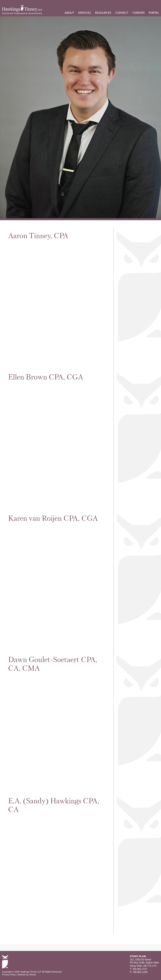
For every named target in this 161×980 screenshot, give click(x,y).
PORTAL (154, 13)
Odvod (32, 975)
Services (85, 13)
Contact (122, 13)
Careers (139, 13)
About (69, 13)
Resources (103, 13)
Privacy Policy (9, 975)
